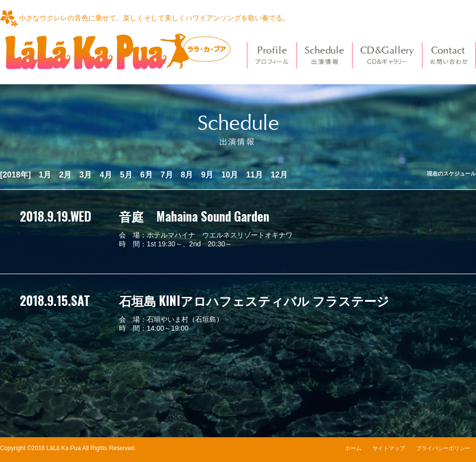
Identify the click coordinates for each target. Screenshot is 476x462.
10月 (230, 175)
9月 (208, 175)
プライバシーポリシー (443, 448)
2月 (65, 175)
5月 (126, 175)
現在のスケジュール (451, 173)
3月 (86, 175)
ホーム (353, 448)
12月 (279, 175)
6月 (147, 175)
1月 (45, 175)
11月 (254, 175)
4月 (106, 175)
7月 (167, 175)
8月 (187, 175)
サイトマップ (389, 448)
